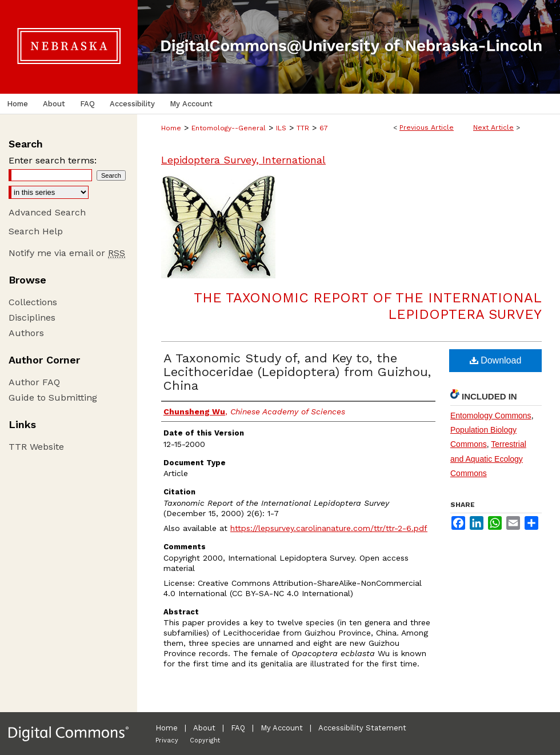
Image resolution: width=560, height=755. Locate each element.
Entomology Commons (491, 416)
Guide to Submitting (53, 398)
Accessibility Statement (362, 728)
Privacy (167, 740)
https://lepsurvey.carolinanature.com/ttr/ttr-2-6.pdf (329, 528)
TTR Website (36, 447)
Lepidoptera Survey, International (243, 160)
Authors (26, 333)
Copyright (205, 740)
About (204, 728)
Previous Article (427, 127)
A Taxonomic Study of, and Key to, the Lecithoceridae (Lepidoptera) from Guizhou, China (297, 372)
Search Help (36, 231)
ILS (281, 128)
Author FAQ (34, 382)
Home (171, 128)
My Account (282, 728)
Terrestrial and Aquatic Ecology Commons (488, 458)
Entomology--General (229, 128)
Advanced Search (47, 212)
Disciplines (32, 317)
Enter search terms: (53, 160)
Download (496, 360)
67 (324, 128)
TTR (303, 128)
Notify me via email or (67, 253)
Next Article (493, 127)
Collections (33, 302)
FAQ (238, 728)
